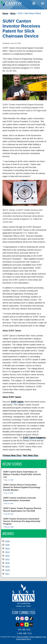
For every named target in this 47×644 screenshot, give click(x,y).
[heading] (12, 4)
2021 (7, 560)
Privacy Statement (36, 637)
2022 (7, 556)
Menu (43, 3)
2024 (7, 549)
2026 (7, 541)
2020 (7, 563)
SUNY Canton (17, 402)
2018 (7, 570)
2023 (7, 552)
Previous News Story (12, 455)
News (13, 13)
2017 (7, 574)
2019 (7, 567)
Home (5, 13)
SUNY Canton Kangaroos (34, 438)
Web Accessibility (23, 637)
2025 (7, 545)
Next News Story (31, 455)
